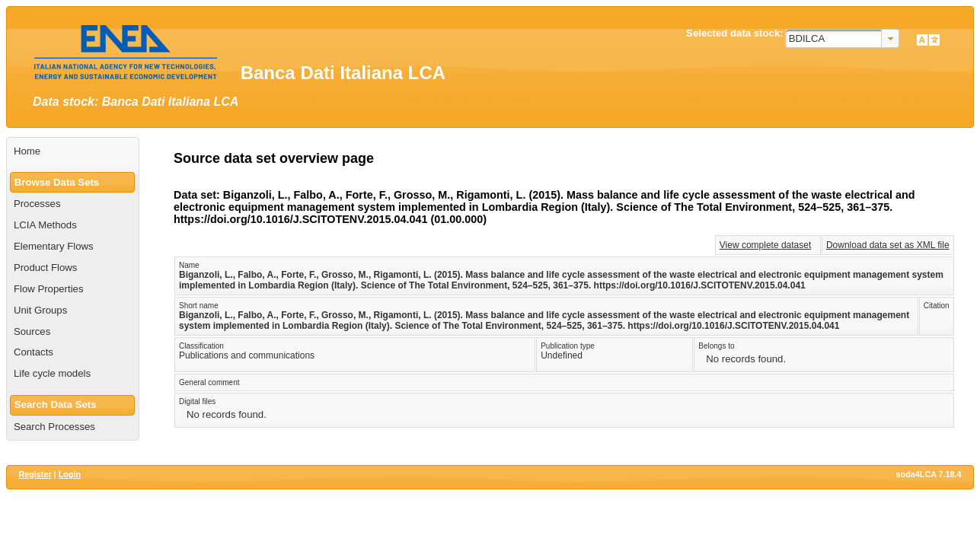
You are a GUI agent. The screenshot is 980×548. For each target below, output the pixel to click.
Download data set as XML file (888, 245)
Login (70, 474)
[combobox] (842, 38)
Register (35, 474)
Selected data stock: (735, 33)
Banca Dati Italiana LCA (343, 73)
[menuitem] (73, 151)
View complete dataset (766, 245)
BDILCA (807, 38)
